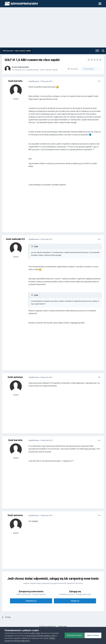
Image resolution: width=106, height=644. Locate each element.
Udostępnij (73, 69)
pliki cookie (36, 633)
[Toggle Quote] (32, 246)
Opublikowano (41, 81)
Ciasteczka (62, 626)
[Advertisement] (53, 28)
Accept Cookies (73, 635)
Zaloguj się (75, 601)
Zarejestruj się (31, 601)
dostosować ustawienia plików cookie (41, 636)
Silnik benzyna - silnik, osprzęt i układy (43, 70)
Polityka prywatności (47, 626)
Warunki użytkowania (22, 641)
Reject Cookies (92, 635)
